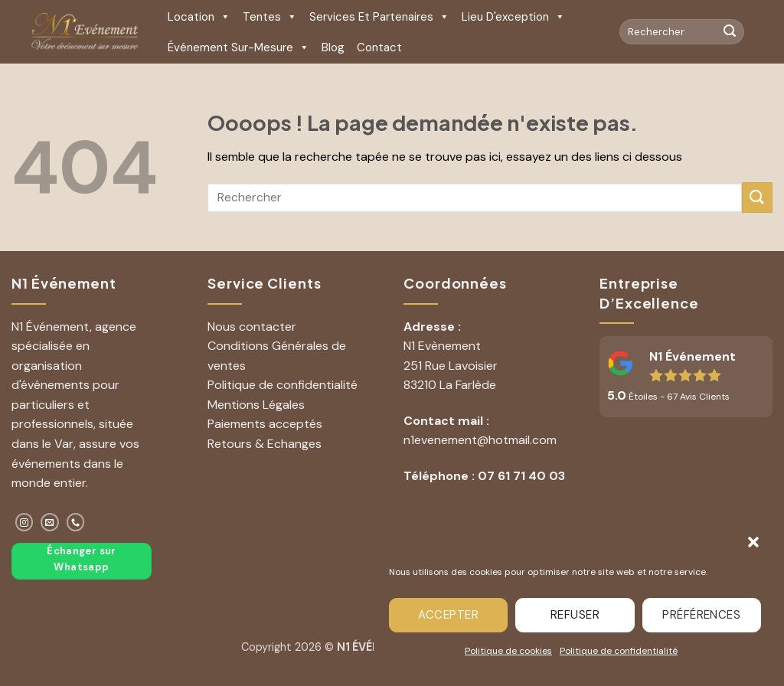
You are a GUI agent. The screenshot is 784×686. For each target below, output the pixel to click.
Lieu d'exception (513, 17)
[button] (753, 542)
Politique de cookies (508, 651)
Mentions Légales (256, 405)
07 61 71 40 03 (521, 476)
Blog (333, 47)
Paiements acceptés (265, 424)
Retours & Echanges (265, 444)
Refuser (575, 615)
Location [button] (199, 17)
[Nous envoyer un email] (49, 522)
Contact (379, 47)
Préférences (701, 615)
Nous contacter (252, 327)
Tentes (270, 17)
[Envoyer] (730, 32)
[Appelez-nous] (75, 522)
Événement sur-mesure (238, 47)
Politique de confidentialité (619, 651)
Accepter (448, 615)
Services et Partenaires (379, 17)
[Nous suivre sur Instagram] (24, 522)
